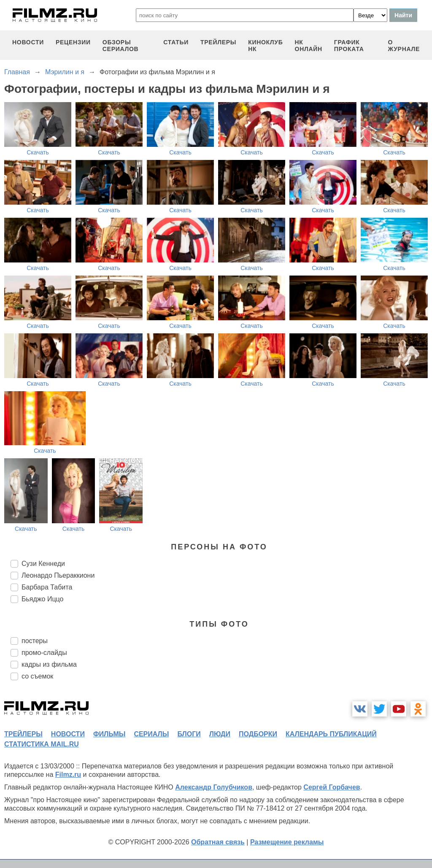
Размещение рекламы (287, 842)
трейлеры (218, 42)
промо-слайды (44, 653)
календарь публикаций (331, 734)
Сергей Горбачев (332, 787)
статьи (176, 42)
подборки (258, 734)
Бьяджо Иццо (42, 599)
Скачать (38, 152)
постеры (35, 641)
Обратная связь (218, 842)
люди (220, 734)
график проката (349, 46)
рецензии (73, 42)
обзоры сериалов (121, 46)
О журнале (404, 46)
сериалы (151, 734)
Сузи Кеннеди (43, 564)
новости (28, 42)
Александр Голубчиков (214, 787)
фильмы (109, 734)
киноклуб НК (265, 46)
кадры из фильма (49, 664)
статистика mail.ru (42, 744)
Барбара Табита (47, 587)
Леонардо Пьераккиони (58, 575)
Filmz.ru (68, 775)
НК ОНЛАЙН (309, 46)
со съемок (37, 676)
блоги (189, 734)
